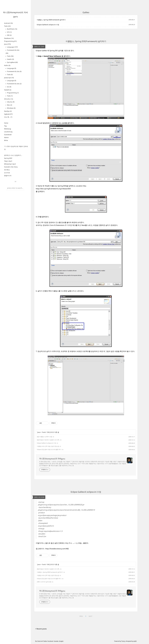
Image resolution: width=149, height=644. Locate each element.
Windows (11, 108)
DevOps (8, 111)
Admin (6, 137)
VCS (9, 32)
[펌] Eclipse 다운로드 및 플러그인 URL (48, 440)
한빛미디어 (8, 176)
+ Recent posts (41, 629)
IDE (9, 35)
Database (9, 38)
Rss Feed (38, 641)
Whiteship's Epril (10, 164)
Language (12, 47)
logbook (8, 114)
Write (6, 140)
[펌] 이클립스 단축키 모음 (45, 437)
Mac (9, 105)
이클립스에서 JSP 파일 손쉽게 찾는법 (48, 446)
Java (7, 44)
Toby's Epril (8, 161)
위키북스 (7, 170)
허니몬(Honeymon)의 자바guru (52, 459)
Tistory (123, 641)
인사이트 (7, 173)
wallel (135, 641)
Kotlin (7, 65)
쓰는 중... (8, 117)
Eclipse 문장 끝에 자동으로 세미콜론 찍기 (49, 449)
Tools (7, 26)
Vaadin (10, 59)
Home (6, 123)
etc (9, 87)
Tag (5, 126)
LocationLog (8, 132)
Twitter (45, 641)
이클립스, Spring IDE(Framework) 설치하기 (51, 20)
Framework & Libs (14, 71)
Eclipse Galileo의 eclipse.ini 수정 (48, 25)
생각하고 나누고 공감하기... (13, 155)
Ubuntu (11, 102)
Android (8, 23)
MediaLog (8, 129)
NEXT (90, 616)
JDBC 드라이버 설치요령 (44, 582)
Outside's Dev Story (11, 167)
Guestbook (8, 135)
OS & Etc (9, 99)
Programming (10, 41)
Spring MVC (8, 158)
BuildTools (12, 29)
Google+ (61, 641)
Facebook (50, 641)
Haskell (8, 90)
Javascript (9, 78)
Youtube (56, 641)
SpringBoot (12, 62)
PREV (81, 616)
